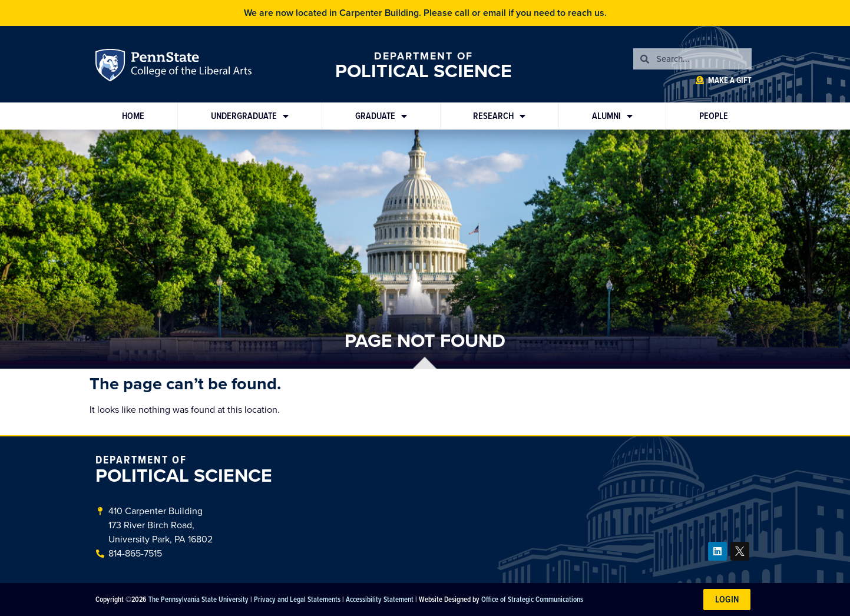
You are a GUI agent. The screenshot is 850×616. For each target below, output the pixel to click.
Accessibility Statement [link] (380, 599)
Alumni (612, 116)
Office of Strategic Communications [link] (532, 599)
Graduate (381, 116)
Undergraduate (250, 116)
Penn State (112, 67)
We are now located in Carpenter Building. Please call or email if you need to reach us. (425, 13)
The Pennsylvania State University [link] (199, 599)
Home (133, 116)
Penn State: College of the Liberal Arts (189, 67)
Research (499, 116)
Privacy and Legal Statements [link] (297, 599)
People (714, 116)
